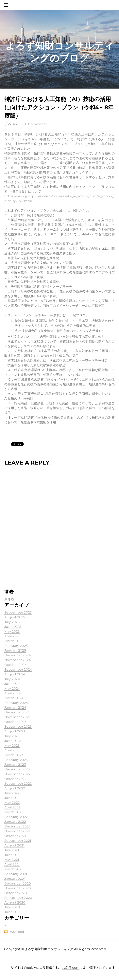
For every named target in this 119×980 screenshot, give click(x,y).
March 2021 (13, 869)
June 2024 (13, 684)
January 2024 (15, 708)
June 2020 (13, 912)
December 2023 (17, 712)
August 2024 (15, 674)
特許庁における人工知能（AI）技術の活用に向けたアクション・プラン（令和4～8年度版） (59, 107)
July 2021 (12, 850)
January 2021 (15, 879)
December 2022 (17, 769)
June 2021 (12, 855)
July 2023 (12, 736)
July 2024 (12, 679)
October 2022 (15, 779)
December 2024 (18, 655)
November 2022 (17, 774)
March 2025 (14, 641)
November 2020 (18, 888)
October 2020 (16, 893)
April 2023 (12, 750)
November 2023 (17, 717)
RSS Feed (16, 932)
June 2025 (13, 627)
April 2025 (12, 636)
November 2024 (18, 660)
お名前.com (71, 968)
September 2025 (18, 612)
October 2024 (16, 665)
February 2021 (16, 874)
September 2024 (18, 669)
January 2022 (15, 822)
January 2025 (15, 650)
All (6, 925)
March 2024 (14, 698)
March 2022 (14, 812)
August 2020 (15, 902)
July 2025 (12, 622)
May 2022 (12, 803)
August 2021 (14, 845)
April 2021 (12, 864)
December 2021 (17, 826)
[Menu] (7, 5)
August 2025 (15, 617)
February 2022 (16, 817)
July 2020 (12, 907)
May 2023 (12, 746)
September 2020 (18, 898)
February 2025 (16, 646)
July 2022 (12, 793)
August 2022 (15, 788)
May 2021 (12, 860)
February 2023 (16, 760)
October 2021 (15, 836)
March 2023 (14, 755)
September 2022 (18, 784)
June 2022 (13, 798)
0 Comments (36, 124)
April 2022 (12, 807)
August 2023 (15, 731)
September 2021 (18, 841)
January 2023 (15, 765)
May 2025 (12, 631)
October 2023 (15, 722)
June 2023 (13, 741)
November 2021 (17, 831)
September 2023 (18, 727)
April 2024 (13, 693)
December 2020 (18, 883)
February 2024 (16, 703)
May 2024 (12, 688)
